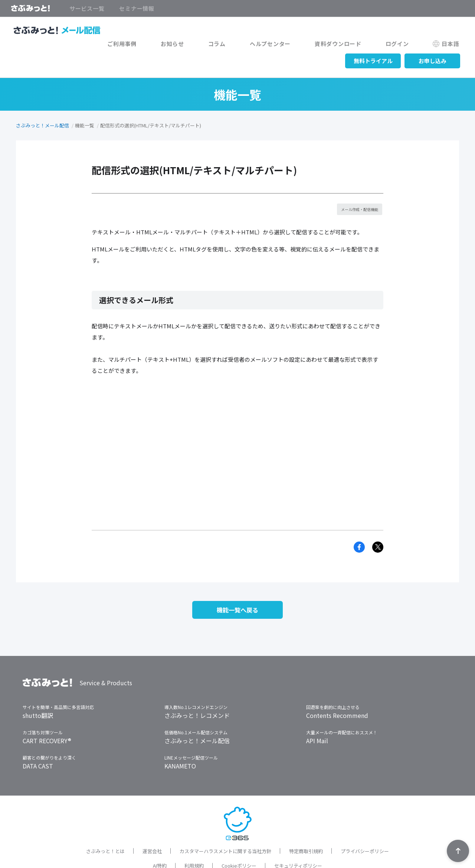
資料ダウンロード (220, 45)
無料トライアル (373, 45)
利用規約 (194, 842)
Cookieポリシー (239, 842)
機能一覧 (85, 110)
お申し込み (433, 45)
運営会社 (152, 827)
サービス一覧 (87, 9)
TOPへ (458, 851)
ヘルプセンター (161, 45)
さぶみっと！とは (105, 827)
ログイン (270, 45)
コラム (117, 45)
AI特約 (160, 842)
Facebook (359, 518)
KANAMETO (180, 742)
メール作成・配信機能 (357, 194)
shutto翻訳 (38, 691)
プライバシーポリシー (365, 827)
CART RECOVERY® (47, 716)
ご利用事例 (41, 45)
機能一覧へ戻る (237, 583)
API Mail (317, 716)
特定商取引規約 (306, 827)
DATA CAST (38, 742)
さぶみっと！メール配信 (42, 110)
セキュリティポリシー (298, 842)
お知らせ (82, 45)
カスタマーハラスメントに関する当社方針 (225, 827)
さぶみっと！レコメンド (197, 691)
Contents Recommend (337, 691)
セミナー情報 (137, 9)
